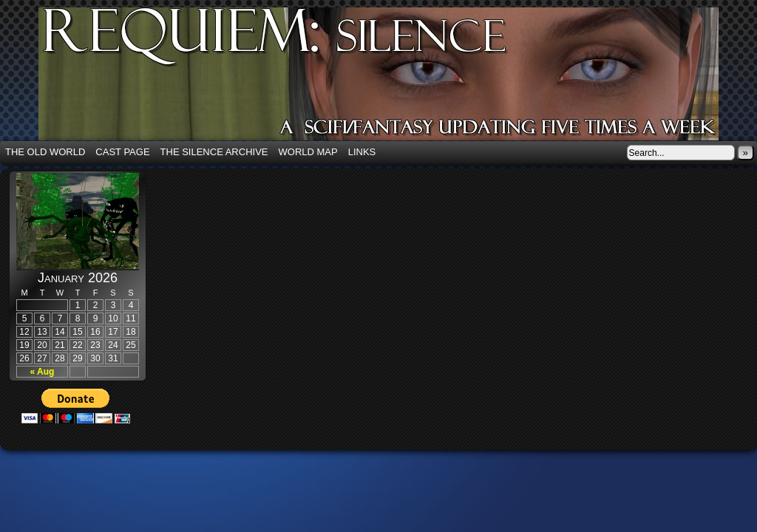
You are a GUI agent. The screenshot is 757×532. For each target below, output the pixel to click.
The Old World (45, 152)
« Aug (43, 372)
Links (362, 152)
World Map (308, 152)
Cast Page (122, 152)
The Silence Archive (214, 152)
